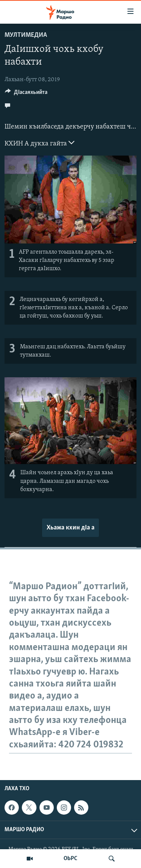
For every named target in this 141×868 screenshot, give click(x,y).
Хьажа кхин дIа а (70, 528)
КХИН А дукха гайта (39, 143)
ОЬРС (70, 859)
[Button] (26, 94)
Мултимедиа (26, 35)
